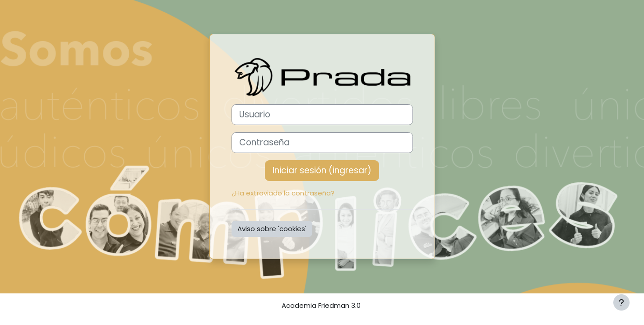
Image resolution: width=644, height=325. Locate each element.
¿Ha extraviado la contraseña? (283, 193)
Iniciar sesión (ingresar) (322, 170)
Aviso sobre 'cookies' (272, 229)
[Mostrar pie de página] (621, 302)
